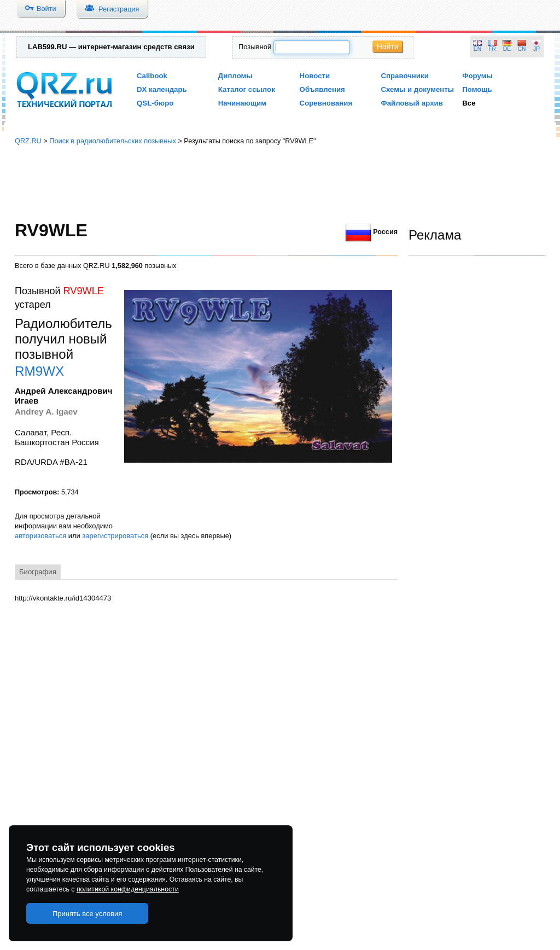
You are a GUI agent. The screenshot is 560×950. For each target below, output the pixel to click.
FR (492, 49)
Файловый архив (412, 103)
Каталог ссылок (247, 89)
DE (507, 49)
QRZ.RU (28, 141)
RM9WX (39, 371)
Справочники (404, 76)
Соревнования (326, 103)
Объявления (322, 89)
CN (522, 49)
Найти (388, 46)
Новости (315, 76)
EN (477, 49)
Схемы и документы (417, 89)
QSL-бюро (155, 103)
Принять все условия (87, 914)
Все (469, 103)
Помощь (477, 89)
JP (536, 49)
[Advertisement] (280, 183)
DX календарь (162, 89)
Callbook (152, 76)
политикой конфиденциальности (128, 889)
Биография (38, 572)
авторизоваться (40, 536)
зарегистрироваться (115, 536)
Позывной (255, 47)
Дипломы (235, 76)
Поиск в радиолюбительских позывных (113, 141)
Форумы (477, 76)
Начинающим (242, 103)
